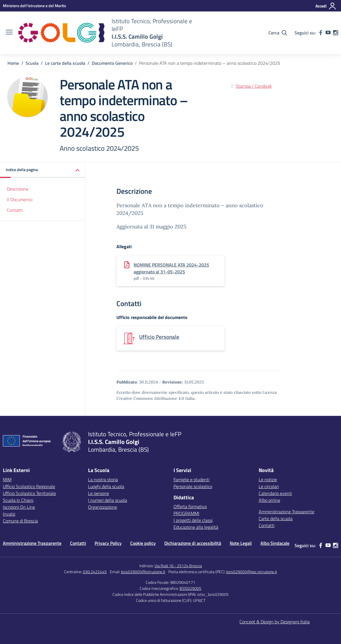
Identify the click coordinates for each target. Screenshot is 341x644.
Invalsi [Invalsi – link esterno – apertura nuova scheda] (9, 514)
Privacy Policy (108, 543)
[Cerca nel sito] (278, 33)
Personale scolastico (193, 486)
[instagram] (336, 33)
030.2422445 (95, 572)
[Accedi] (326, 6)
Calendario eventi (275, 493)
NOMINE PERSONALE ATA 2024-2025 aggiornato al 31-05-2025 (171, 268)
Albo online (269, 500)
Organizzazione (103, 507)
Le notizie (268, 479)
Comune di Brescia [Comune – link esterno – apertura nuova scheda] (20, 521)
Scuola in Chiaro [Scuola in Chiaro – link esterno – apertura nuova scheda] (18, 500)
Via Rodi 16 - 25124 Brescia (178, 566)
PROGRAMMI (186, 513)
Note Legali (241, 543)
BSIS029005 (190, 588)
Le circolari (269, 486)
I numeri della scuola (108, 500)
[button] (43, 170)
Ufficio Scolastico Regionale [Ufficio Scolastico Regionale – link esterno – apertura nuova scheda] (29, 486)
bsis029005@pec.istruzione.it (252, 572)
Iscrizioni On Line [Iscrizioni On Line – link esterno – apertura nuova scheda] (19, 507)
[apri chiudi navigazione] (9, 33)
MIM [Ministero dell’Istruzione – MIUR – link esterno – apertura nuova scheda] (7, 479)
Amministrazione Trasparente (287, 512)
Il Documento (20, 199)
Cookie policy (143, 543)
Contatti (15, 210)
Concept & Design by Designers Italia (275, 622)
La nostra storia (103, 479)
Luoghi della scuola (106, 486)
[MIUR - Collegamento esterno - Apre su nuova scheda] (34, 6)
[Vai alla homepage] (61, 33)
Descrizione (18, 189)
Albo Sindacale (275, 543)
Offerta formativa (190, 506)
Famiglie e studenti (191, 479)
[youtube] (328, 33)
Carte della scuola (276, 518)
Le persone (99, 493)
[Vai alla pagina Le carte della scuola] (65, 63)
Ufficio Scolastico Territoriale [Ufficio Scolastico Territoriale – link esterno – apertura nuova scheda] (29, 493)
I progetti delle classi (193, 520)
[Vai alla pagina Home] (13, 63)
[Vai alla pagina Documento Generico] (112, 63)
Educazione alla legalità (196, 527)
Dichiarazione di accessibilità (193, 543)
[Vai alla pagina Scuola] (32, 63)
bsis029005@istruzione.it (143, 572)
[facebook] (321, 33)
